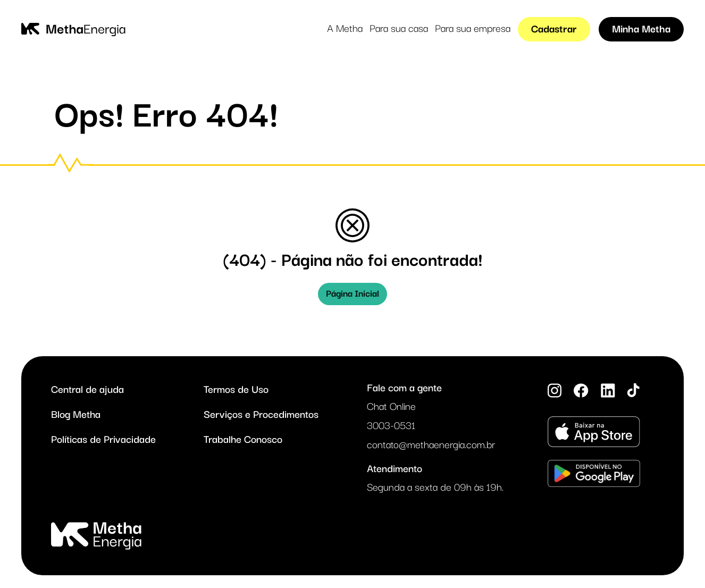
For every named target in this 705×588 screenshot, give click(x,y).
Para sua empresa (473, 29)
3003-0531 (391, 426)
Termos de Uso (236, 390)
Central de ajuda (87, 390)
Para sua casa (399, 29)
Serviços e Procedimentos (261, 415)
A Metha (345, 29)
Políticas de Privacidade (103, 440)
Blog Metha (76, 415)
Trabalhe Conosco (243, 440)
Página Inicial (352, 294)
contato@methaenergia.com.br (431, 446)
